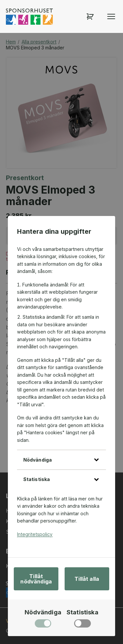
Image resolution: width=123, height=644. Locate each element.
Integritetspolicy (35, 534)
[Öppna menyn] (111, 16)
